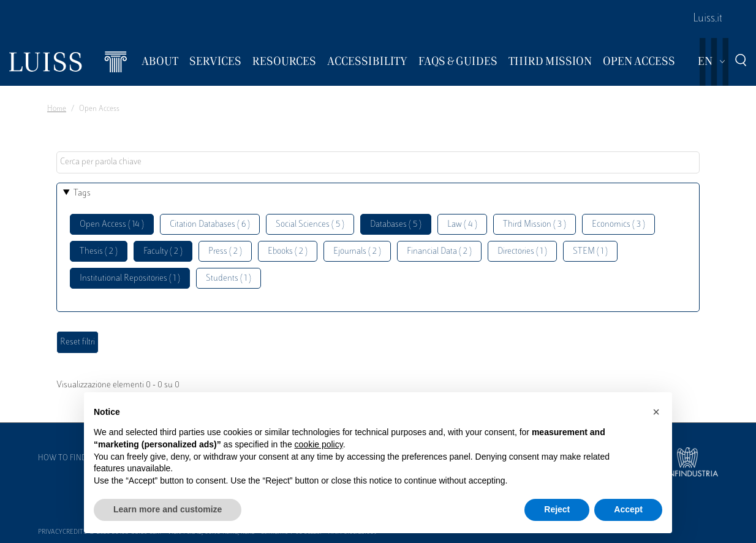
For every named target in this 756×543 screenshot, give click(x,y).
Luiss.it (708, 19)
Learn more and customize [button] (168, 509)
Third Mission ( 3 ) (535, 225)
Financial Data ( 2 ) (439, 252)
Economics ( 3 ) (618, 225)
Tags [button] (82, 193)
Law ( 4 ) (462, 225)
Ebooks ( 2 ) (288, 252)
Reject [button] (557, 509)
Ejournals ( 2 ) (357, 252)
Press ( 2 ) (225, 252)
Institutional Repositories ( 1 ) (130, 279)
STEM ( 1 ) (590, 252)
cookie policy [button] (319, 444)
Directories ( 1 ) (522, 252)
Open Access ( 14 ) (112, 225)
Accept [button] (628, 509)
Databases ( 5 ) (396, 225)
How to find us (68, 458)
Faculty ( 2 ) (163, 252)
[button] (656, 412)
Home (57, 109)
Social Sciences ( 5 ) (310, 225)
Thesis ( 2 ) (99, 252)
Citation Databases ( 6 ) (210, 225)
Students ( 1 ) (229, 279)
